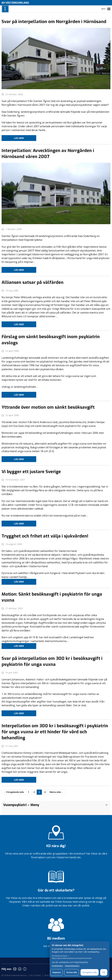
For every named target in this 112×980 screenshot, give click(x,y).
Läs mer (19, 138)
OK (104, 972)
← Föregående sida (14, 792)
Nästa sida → (56, 792)
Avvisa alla (72, 972)
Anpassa (56, 972)
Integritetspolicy (72, 966)
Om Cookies (35, 975)
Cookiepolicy (57, 966)
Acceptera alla (90, 972)
